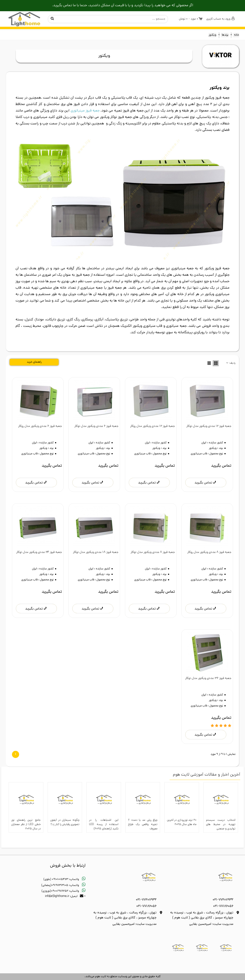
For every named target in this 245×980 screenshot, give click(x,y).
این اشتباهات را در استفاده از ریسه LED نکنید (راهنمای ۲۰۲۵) (104, 825)
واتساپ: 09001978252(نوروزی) (64, 891)
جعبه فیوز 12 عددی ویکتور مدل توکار (209, 426)
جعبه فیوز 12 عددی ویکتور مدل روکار (153, 426)
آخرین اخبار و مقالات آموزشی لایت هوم (207, 775)
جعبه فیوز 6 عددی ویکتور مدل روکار (40, 426)
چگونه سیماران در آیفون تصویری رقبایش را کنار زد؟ (65, 822)
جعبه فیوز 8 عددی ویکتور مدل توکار (153, 552)
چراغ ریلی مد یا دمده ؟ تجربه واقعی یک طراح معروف (143, 825)
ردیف (230, 363)
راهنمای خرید (34, 362)
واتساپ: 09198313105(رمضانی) (63, 885)
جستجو (52, 19)
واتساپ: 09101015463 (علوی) (64, 879)
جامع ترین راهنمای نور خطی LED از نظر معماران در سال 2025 (26, 825)
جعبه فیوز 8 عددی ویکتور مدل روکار (209, 552)
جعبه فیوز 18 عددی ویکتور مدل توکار (96, 552)
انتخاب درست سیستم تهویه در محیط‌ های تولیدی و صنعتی (221, 825)
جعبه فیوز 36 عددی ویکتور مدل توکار (208, 678)
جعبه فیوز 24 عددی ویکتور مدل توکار (39, 552)
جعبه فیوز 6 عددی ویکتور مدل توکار (96, 426)
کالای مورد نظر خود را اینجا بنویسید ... (112, 19)
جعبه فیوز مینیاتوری (85, 111)
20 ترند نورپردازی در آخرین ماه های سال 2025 (182, 822)
